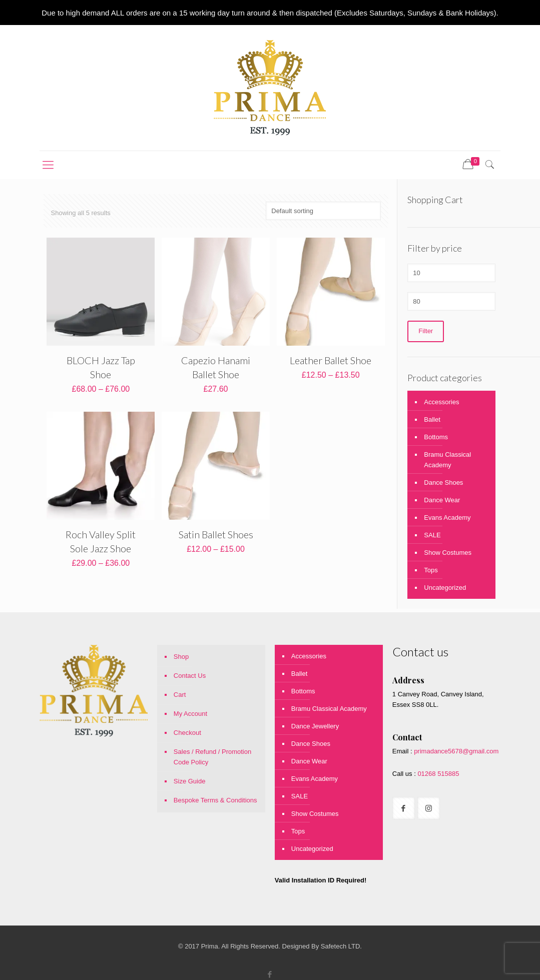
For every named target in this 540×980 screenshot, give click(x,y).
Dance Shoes (443, 482)
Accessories (441, 402)
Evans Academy (447, 518)
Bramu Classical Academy (447, 460)
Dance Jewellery (315, 726)
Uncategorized (445, 588)
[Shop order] (323, 211)
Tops (431, 570)
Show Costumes (448, 553)
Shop (181, 657)
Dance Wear (442, 500)
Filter (426, 331)
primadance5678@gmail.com (456, 751)
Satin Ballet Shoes (216, 534)
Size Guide (190, 781)
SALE (432, 535)
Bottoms (436, 437)
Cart (180, 695)
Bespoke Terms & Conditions (215, 800)
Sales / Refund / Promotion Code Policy (212, 757)
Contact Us (190, 676)
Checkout (187, 733)
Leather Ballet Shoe (331, 360)
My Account (190, 714)
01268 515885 (438, 774)
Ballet (432, 419)
